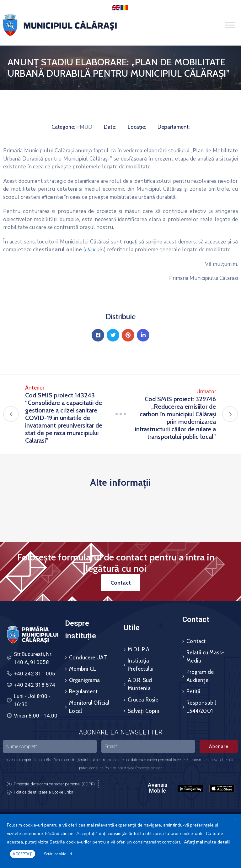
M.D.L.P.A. (139, 649)
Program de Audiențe (200, 676)
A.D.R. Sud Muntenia (140, 684)
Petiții (193, 691)
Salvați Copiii (143, 711)
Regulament (83, 691)
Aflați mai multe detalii (207, 842)
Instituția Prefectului (141, 665)
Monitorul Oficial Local (89, 707)
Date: (110, 127)
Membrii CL (83, 669)
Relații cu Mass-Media (205, 657)
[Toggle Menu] (230, 25)
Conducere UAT (88, 658)
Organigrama (84, 680)
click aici (94, 250)
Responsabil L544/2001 (201, 707)
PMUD (84, 127)
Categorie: (63, 127)
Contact (196, 641)
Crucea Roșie (143, 700)
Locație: (137, 127)
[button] (121, 583)
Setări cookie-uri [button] (58, 854)
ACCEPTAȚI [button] (23, 854)
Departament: (174, 127)
